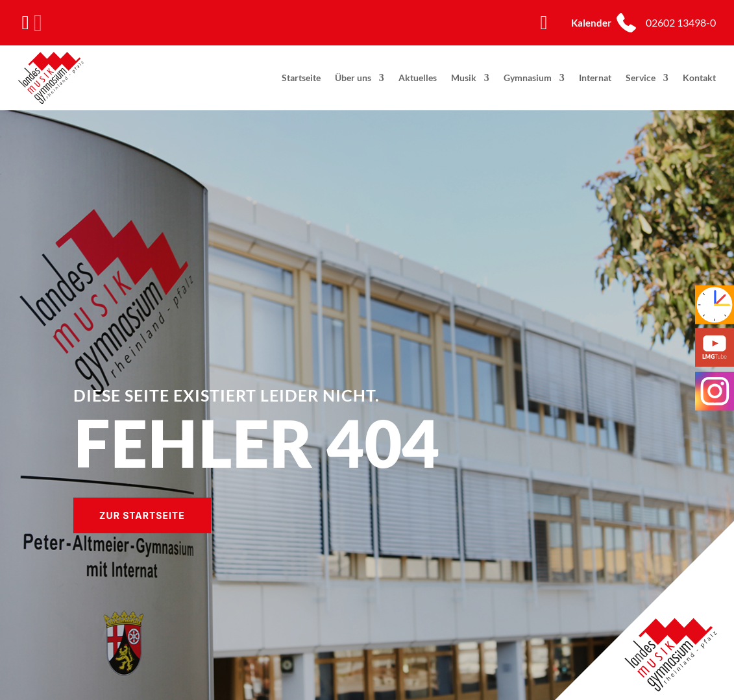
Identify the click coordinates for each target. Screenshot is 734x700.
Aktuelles (418, 78)
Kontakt (699, 78)
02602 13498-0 (681, 22)
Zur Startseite (142, 515)
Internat (595, 78)
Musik (464, 78)
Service (641, 78)
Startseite (301, 78)
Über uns (353, 78)
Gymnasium (528, 78)
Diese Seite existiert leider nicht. (226, 395)
